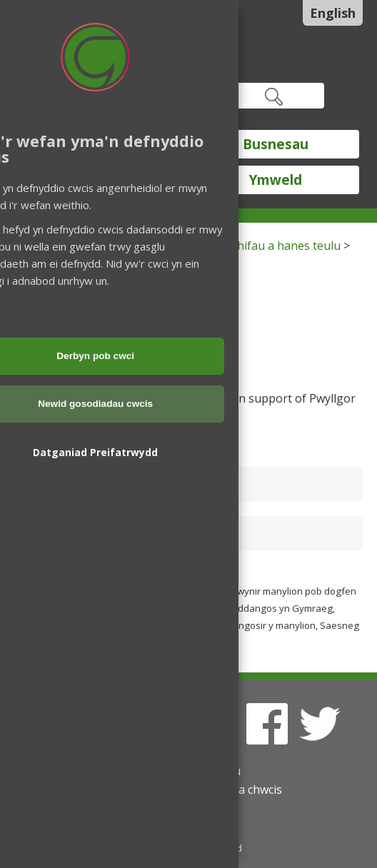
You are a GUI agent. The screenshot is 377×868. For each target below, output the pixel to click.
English (333, 13)
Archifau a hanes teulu (280, 246)
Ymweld (276, 180)
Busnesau (276, 144)
